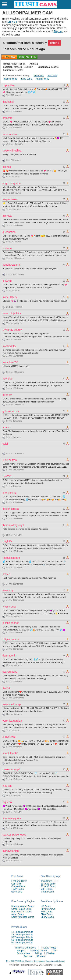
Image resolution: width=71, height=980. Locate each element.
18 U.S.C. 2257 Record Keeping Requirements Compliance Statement (35, 961)
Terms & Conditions (26, 948)
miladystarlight (11, 851)
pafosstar (8, 118)
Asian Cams (18, 914)
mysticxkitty (9, 346)
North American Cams (22, 906)
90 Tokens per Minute (22, 943)
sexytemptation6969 (14, 835)
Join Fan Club (27, 57)
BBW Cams (47, 914)
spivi (5, 444)
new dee (7, 379)
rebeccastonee (11, 558)
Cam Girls (16, 884)
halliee (6, 574)
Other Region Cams (21, 909)
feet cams (39, 76)
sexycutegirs (10, 672)
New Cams (46, 912)
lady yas (7, 786)
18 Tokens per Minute (22, 935)
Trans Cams (18, 889)
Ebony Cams (47, 917)
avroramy (8, 590)
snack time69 (10, 753)
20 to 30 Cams (48, 886)
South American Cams (23, 917)
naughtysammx (11, 265)
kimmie (7, 167)
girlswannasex (11, 411)
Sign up (12, 22)
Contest (41, 956)
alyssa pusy (9, 607)
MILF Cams (47, 889)
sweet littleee (10, 297)
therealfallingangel (13, 525)
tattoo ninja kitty (12, 313)
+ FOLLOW (9, 57)
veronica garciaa (12, 721)
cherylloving (9, 493)
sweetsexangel (11, 769)
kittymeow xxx (11, 639)
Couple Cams (18, 886)
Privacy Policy (49, 948)
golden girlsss (11, 509)
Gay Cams (17, 892)
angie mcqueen (12, 183)
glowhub (7, 281)
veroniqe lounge (12, 704)
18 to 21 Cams (48, 884)
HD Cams (46, 906)
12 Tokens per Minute (22, 932)
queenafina (9, 232)
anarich (7, 427)
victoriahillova (10, 134)
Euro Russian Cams (21, 912)
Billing (38, 953)
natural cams (43, 79)
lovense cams (10, 79)
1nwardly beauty (12, 330)
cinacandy (8, 102)
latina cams (26, 79)
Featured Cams (19, 881)
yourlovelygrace (12, 818)
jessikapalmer (11, 623)
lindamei (7, 248)
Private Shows (48, 909)
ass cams (52, 76)
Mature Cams (48, 892)
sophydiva (8, 85)
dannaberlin (9, 656)
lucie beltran (10, 460)
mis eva (7, 216)
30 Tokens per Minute (22, 937)
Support (21, 950)
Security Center (39, 950)
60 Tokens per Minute (22, 940)
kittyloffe (7, 541)
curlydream (9, 737)
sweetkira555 (10, 362)
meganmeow (10, 199)
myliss (6, 688)
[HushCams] (36, 7)
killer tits (7, 395)
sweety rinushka (12, 151)
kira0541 (8, 476)
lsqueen (7, 802)
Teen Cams (46, 881)
